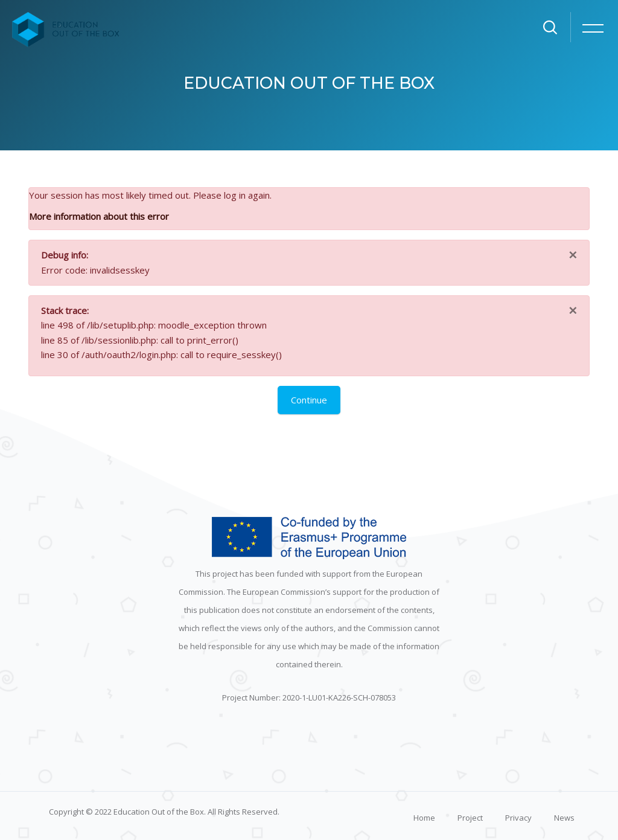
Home (424, 818)
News (564, 818)
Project (470, 818)
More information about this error (99, 216)
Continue (309, 400)
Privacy (518, 818)
